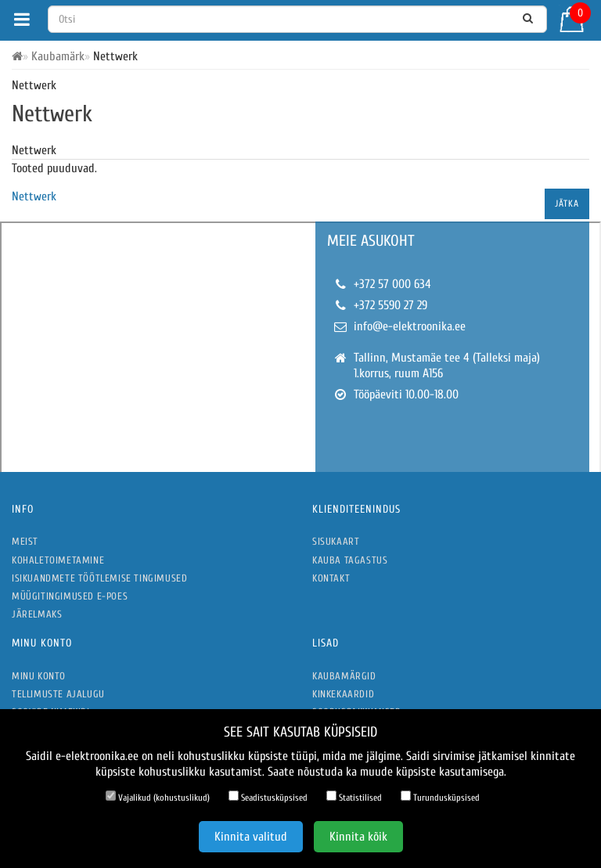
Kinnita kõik (358, 837)
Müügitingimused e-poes (70, 596)
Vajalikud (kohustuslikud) (158, 797)
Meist (25, 541)
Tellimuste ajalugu (58, 694)
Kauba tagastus (350, 560)
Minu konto (39, 676)
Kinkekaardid (343, 694)
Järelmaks (37, 614)
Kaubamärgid (344, 676)
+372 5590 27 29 (390, 305)
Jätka (567, 203)
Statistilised (354, 797)
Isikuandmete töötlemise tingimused (99, 578)
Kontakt (331, 578)
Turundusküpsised (440, 797)
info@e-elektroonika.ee (410, 326)
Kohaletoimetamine (58, 560)
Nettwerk (34, 196)
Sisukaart (336, 541)
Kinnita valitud (251, 837)
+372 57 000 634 (392, 284)
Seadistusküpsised (268, 797)
